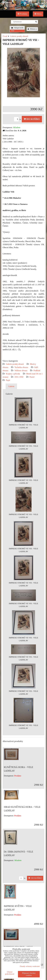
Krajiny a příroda (13, 374)
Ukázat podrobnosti (10, 973)
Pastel (32, 377)
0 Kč (13, 31)
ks (18, 119)
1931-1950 (19, 377)
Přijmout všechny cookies (29, 974)
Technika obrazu (21, 367)
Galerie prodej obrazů (15, 364)
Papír (8, 380)
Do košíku (32, 119)
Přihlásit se (32, 29)
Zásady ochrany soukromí (30, 966)
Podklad (37, 370)
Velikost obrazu (21, 370)
